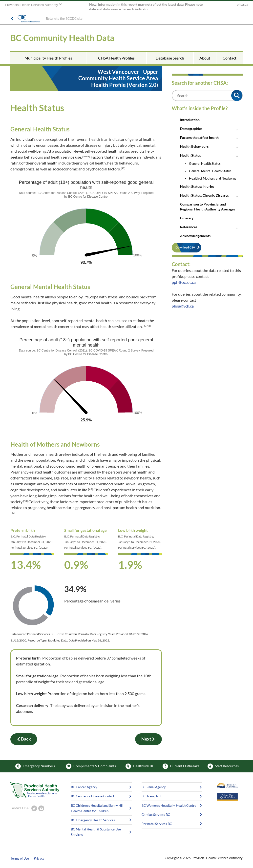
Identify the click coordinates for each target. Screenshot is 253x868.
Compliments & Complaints (91, 766)
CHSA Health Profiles (116, 58)
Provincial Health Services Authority (32, 5)
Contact (230, 58)
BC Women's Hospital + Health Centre (169, 806)
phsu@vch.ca (183, 306)
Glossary (187, 218)
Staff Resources (223, 766)
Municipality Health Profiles (48, 58)
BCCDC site (74, 19)
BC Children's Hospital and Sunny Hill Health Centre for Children (97, 808)
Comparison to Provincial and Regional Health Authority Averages (208, 207)
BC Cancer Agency (84, 787)
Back (24, 739)
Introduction (190, 120)
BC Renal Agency (154, 787)
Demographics (191, 129)
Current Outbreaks (181, 766)
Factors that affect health (199, 137)
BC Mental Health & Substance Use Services (96, 832)
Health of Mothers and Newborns (213, 178)
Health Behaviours (194, 146)
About (205, 58)
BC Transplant (152, 796)
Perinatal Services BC (157, 824)
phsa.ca (242, 4)
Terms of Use (20, 858)
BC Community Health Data (62, 38)
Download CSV (185, 247)
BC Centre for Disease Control (92, 796)
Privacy (39, 858)
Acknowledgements (195, 236)
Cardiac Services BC (156, 815)
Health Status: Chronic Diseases (204, 195)
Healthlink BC (140, 766)
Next (148, 739)
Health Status (190, 155)
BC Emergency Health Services (93, 820)
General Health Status (205, 164)
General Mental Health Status (210, 171)
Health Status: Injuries (197, 186)
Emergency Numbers (35, 766)
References (189, 227)
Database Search (170, 58)
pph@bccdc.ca (184, 282)
